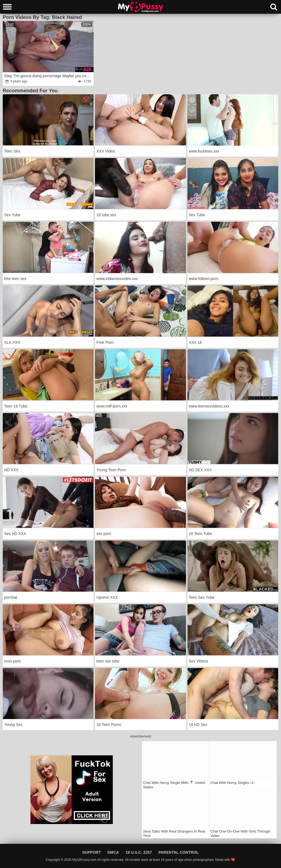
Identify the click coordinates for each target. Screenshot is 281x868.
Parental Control (179, 852)
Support (92, 852)
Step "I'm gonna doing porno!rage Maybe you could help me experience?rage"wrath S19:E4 (48, 76)
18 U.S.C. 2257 (139, 852)
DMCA (113, 852)
